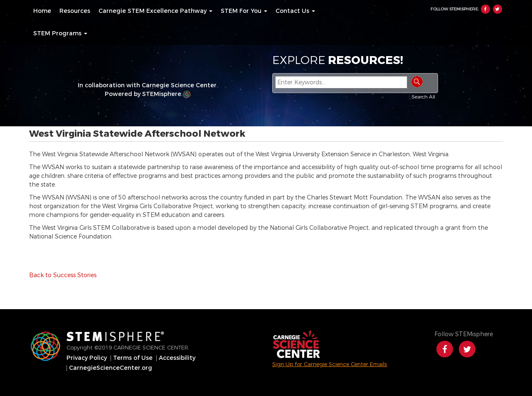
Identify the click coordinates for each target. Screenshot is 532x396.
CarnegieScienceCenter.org (111, 368)
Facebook (485, 9)
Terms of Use (133, 358)
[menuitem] (42, 11)
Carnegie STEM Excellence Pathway (155, 11)
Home (42, 11)
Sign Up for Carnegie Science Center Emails (330, 364)
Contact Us (295, 11)
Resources (75, 11)
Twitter (498, 9)
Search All (423, 97)
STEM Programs (60, 34)
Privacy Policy (87, 358)
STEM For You (244, 11)
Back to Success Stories (63, 275)
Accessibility (177, 358)
